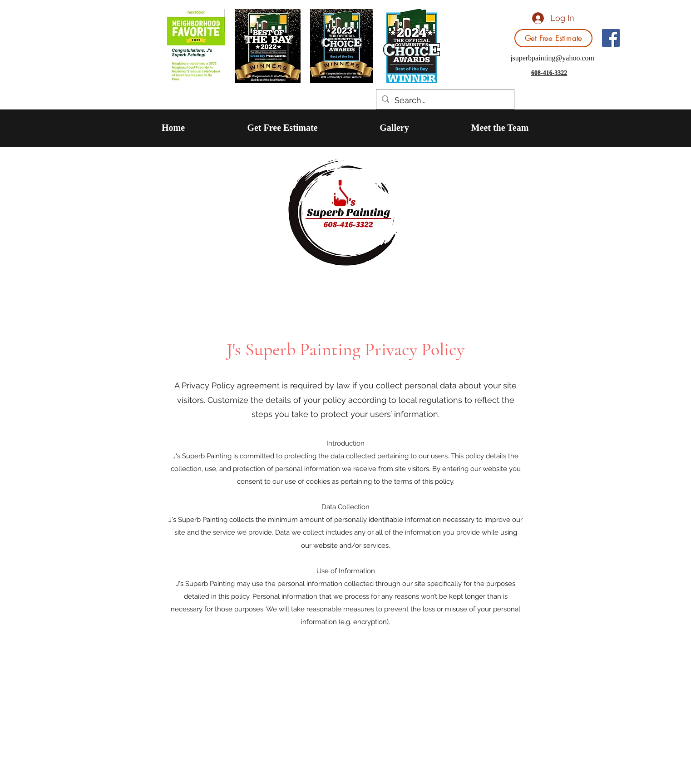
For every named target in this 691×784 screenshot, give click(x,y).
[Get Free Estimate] (553, 38)
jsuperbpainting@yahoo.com (552, 58)
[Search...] (445, 100)
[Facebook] (611, 38)
